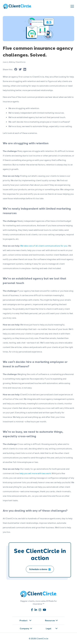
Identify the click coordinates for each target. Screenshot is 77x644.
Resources (51, 620)
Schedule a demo (40, 569)
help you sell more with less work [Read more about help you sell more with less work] (35, 473)
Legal (52, 628)
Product (25, 620)
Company (26, 628)
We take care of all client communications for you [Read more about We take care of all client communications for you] (44, 246)
